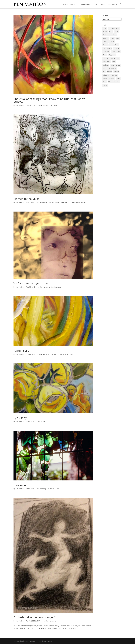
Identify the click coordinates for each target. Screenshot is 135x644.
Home (66, 4)
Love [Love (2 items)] (114, 62)
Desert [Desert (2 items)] (105, 41)
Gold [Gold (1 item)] (118, 52)
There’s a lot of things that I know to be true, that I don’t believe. (49, 100)
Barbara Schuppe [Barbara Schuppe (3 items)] (114, 28)
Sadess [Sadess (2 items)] (109, 72)
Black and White (41, 202)
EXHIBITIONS (85, 4)
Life (51, 105)
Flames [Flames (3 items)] (109, 48)
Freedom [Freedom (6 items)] (116, 48)
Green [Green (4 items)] (105, 55)
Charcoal (51, 202)
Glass (37, 489)
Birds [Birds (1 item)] (111, 31)
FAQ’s (103, 4)
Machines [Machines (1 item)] (106, 65)
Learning (46, 105)
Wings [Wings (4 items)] (110, 82)
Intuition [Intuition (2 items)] (113, 58)
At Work (39, 354)
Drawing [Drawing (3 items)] (112, 41)
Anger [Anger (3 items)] (105, 28)
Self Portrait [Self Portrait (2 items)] (106, 75)
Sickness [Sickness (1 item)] (114, 75)
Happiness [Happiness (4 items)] (112, 55)
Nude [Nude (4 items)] (112, 65)
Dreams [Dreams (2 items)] (105, 45)
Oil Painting (64, 354)
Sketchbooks (76, 202)
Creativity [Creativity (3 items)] (106, 38)
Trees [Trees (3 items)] (105, 82)
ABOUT (73, 4)
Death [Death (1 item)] (112, 38)
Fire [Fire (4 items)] (104, 48)
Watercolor (58, 287)
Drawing (40, 105)
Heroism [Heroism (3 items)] (106, 58)
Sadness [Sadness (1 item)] (116, 72)
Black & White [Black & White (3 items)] (107, 35)
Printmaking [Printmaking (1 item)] (113, 68)
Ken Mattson (20, 105)
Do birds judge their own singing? (35, 617)
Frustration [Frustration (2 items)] (106, 52)
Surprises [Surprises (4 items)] (112, 78)
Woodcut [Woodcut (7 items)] (117, 82)
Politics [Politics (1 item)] (105, 68)
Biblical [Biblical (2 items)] (105, 31)
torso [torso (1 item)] (118, 78)
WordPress (49, 641)
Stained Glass (55, 489)
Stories (56, 105)
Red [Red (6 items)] (104, 72)
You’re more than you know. (31, 283)
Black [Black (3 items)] (116, 31)
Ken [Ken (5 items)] (118, 58)
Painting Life (21, 351)
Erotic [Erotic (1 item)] (111, 45)
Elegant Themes (29, 641)
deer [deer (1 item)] (118, 38)
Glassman (20, 485)
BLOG (97, 4)
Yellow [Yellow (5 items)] (105, 85)
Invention (40, 287)
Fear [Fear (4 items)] (117, 45)
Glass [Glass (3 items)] (113, 52)
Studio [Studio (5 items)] (105, 78)
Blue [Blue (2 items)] (114, 35)
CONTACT (112, 4)
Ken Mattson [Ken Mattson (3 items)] (107, 62)
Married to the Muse (26, 199)
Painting (72, 354)
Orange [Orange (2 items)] (118, 65)
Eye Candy (20, 418)
